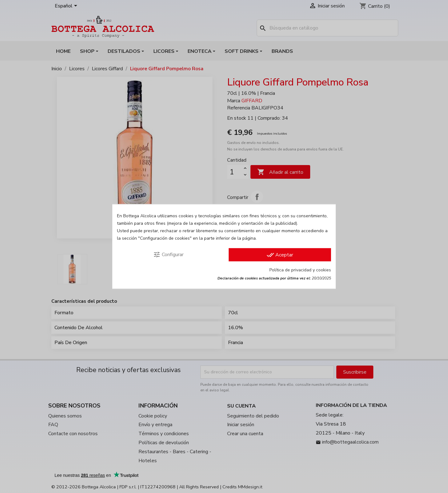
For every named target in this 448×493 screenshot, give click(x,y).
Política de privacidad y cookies (300, 270)
